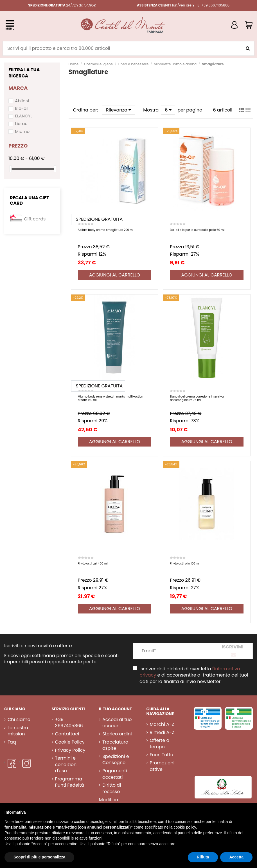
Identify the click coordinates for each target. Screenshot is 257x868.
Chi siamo (19, 720)
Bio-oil (22, 108)
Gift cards (35, 219)
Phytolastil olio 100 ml (185, 564)
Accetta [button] (236, 857)
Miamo (22, 131)
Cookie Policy (70, 742)
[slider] (10, 169)
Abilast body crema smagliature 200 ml (106, 230)
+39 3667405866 (69, 723)
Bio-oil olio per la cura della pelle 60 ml (197, 230)
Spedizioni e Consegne (116, 760)
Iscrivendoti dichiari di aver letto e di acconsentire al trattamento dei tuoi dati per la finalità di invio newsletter (194, 675)
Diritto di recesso (112, 788)
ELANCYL (24, 116)
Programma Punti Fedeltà (70, 782)
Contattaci (67, 734)
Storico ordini (117, 734)
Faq (12, 742)
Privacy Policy (70, 750)
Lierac (21, 123)
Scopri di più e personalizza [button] (39, 857)
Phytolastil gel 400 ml (93, 564)
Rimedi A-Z (162, 733)
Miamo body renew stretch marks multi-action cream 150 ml (111, 398)
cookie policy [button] (185, 827)
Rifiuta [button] (203, 857)
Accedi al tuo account (117, 723)
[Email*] (173, 651)
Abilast (22, 101)
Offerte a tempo (160, 744)
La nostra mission (18, 731)
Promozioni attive (162, 766)
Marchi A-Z (162, 724)
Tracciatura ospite (115, 745)
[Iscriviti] (233, 651)
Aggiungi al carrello (115, 275)
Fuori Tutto (162, 755)
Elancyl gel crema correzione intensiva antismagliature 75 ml (197, 398)
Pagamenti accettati (115, 774)
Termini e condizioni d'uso (66, 765)
